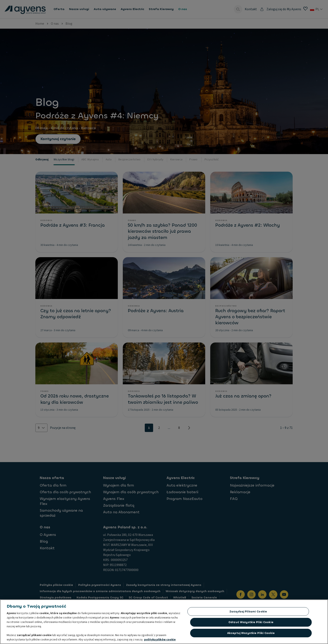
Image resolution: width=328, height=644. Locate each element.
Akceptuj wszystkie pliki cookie (251, 634)
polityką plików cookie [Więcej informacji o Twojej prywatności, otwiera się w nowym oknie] (160, 641)
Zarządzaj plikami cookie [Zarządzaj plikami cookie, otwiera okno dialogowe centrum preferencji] (248, 613)
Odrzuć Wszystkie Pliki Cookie (251, 623)
